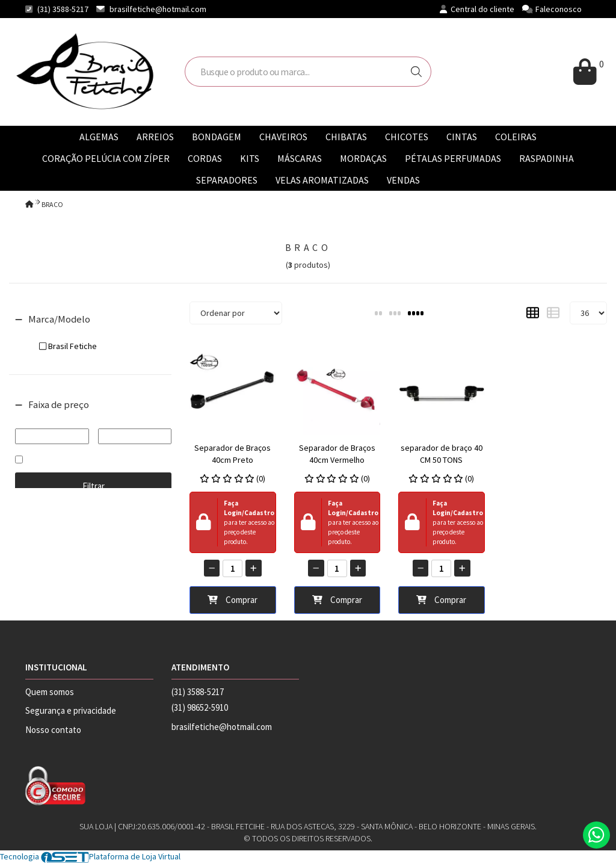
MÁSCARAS (300, 158)
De (52, 420)
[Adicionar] (254, 568)
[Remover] (212, 568)
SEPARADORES (227, 180)
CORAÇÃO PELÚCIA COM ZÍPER (106, 158)
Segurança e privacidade (71, 710)
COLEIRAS (516, 137)
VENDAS (403, 180)
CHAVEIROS (283, 137)
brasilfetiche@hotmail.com (158, 9)
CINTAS (462, 137)
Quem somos (50, 692)
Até (135, 420)
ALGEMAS (99, 137)
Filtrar (94, 486)
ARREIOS (155, 137)
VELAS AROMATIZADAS (322, 180)
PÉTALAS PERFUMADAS (453, 158)
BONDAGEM (217, 137)
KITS (250, 158)
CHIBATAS (346, 137)
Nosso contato (53, 730)
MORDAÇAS (363, 158)
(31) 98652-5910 (200, 707)
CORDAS (205, 158)
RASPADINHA (547, 158)
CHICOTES (407, 137)
